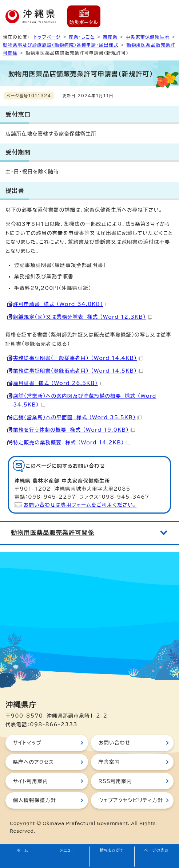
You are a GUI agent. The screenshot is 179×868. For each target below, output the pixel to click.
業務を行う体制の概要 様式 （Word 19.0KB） (74, 430)
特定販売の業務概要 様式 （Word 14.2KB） (72, 443)
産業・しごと (82, 37)
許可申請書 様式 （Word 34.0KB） (61, 304)
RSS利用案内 (115, 781)
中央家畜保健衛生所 (148, 37)
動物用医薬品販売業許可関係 (53, 533)
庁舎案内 (109, 762)
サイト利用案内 (30, 781)
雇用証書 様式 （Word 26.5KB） (59, 383)
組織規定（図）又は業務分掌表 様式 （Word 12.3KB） (83, 317)
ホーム (22, 850)
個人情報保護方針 (34, 800)
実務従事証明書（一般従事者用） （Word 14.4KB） (78, 358)
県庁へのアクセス (33, 762)
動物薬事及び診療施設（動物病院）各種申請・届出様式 (61, 45)
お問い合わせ (114, 743)
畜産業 (110, 37)
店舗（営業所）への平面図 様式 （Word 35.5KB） (77, 417)
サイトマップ (27, 743)
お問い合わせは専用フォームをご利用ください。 (80, 505)
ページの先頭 (157, 850)
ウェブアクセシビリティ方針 (131, 800)
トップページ (47, 37)
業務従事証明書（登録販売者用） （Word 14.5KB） (78, 371)
